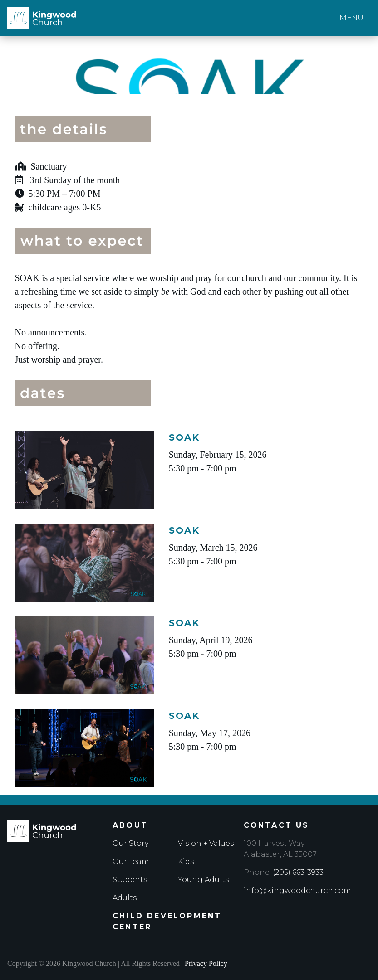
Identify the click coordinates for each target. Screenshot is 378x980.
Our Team (131, 861)
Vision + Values (206, 843)
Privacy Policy (206, 963)
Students (130, 880)
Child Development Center (167, 921)
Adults (125, 898)
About (130, 825)
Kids (186, 861)
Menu (351, 18)
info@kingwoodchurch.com (297, 890)
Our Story (130, 843)
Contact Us (277, 825)
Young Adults (203, 880)
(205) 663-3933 (298, 872)
